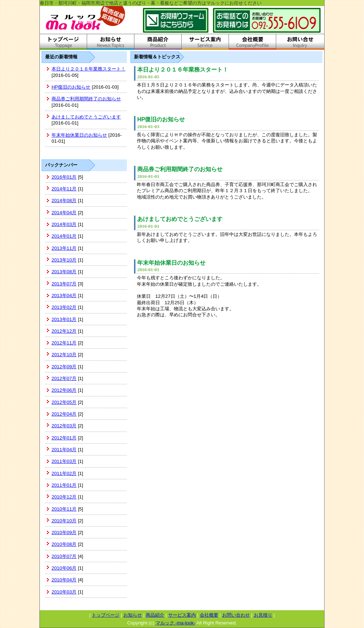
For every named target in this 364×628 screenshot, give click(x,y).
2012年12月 (64, 331)
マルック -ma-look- (176, 623)
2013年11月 (64, 248)
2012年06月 (64, 390)
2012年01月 (64, 438)
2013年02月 (64, 307)
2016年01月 (64, 177)
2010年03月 (64, 592)
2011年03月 (64, 461)
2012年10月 (64, 355)
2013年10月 (64, 260)
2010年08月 (64, 544)
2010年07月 (64, 556)
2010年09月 (64, 532)
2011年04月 (64, 450)
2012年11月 (64, 343)
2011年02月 (64, 473)
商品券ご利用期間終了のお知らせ (86, 99)
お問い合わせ (236, 615)
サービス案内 (182, 615)
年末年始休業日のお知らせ (79, 135)
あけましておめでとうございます (86, 117)
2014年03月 (64, 224)
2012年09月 (64, 367)
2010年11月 (64, 509)
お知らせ (133, 615)
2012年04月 (64, 414)
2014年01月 (64, 236)
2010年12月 (64, 497)
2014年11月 (64, 189)
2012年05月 (64, 402)
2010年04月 (64, 580)
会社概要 (209, 615)
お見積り (263, 615)
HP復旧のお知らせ (71, 87)
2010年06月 (64, 568)
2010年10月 (64, 521)
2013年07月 (64, 284)
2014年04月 (64, 213)
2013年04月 (64, 295)
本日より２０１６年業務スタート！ (89, 69)
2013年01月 (64, 319)
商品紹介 (155, 615)
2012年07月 (64, 378)
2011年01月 (64, 485)
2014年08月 (64, 200)
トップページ (106, 615)
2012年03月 (64, 426)
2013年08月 (64, 272)
